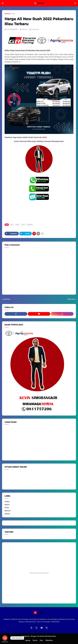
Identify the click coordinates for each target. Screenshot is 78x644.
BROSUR (7, 511)
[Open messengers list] (5, 638)
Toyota (35, 640)
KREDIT (7, 505)
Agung (28, 640)
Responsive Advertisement (39, 573)
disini (45, 137)
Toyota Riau (52, 636)
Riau (41, 640)
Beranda (7, 14)
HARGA (7, 502)
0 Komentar (35, 29)
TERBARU (30, 225)
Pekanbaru (49, 640)
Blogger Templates (37, 636)
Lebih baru (7, 299)
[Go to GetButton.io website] (5, 642)
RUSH (23, 225)
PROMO (7, 514)
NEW (13, 14)
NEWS (17, 225)
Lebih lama (71, 299)
